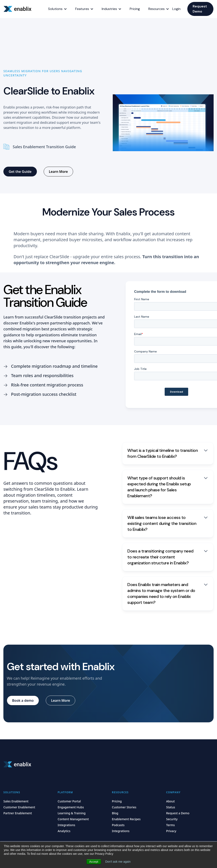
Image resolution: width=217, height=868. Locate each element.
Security (172, 819)
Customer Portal (69, 801)
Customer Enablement (19, 807)
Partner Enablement (18, 813)
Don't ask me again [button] (118, 862)
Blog (115, 813)
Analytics (64, 831)
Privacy (171, 831)
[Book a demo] (23, 700)
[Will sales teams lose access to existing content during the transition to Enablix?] (168, 523)
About (170, 801)
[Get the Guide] (20, 172)
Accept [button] (94, 862)
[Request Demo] (200, 9)
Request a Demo (178, 813)
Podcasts (118, 825)
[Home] (18, 9)
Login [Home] (176, 9)
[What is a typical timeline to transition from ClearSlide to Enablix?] (168, 453)
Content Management (73, 819)
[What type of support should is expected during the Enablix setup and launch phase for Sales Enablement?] (168, 487)
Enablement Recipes (126, 819)
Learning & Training (72, 813)
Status (171, 807)
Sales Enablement (16, 801)
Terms (170, 825)
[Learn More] (58, 172)
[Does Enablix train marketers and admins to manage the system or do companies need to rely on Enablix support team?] (168, 593)
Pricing (117, 801)
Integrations (66, 825)
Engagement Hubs (71, 807)
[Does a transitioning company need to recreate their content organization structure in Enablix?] (168, 557)
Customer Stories (124, 807)
